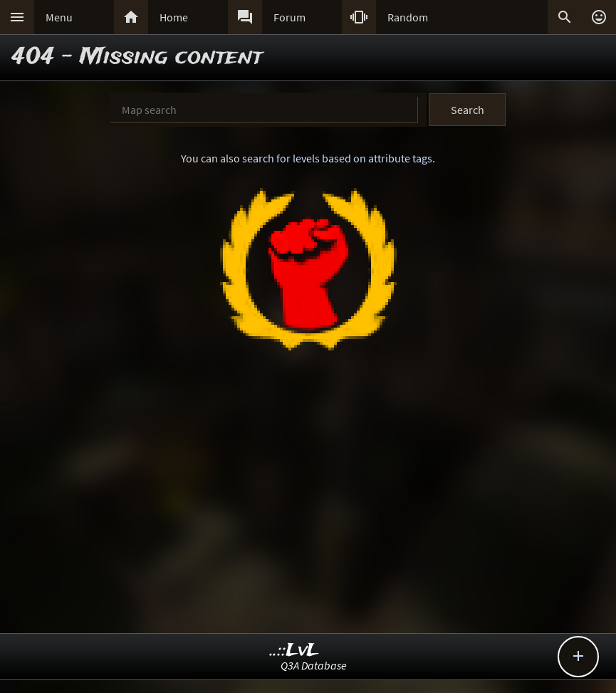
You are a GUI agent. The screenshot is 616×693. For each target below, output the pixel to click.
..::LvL (294, 651)
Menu (59, 17)
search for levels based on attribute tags (337, 158)
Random (408, 17)
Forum (289, 17)
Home (174, 17)
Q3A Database (314, 665)
